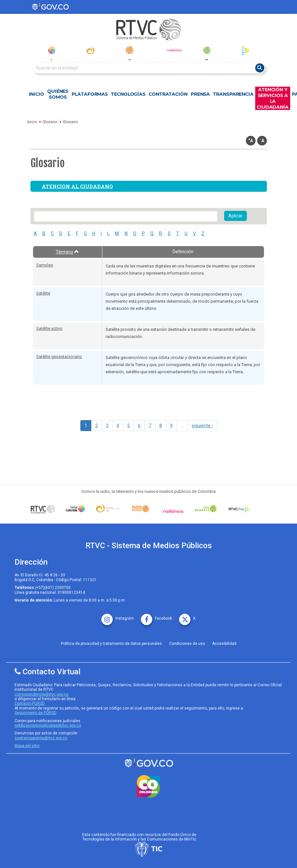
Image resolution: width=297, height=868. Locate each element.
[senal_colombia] (51, 50)
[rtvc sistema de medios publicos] (148, 763)
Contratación (168, 94)
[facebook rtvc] (156, 616)
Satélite (43, 293)
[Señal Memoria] (206, 509)
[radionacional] (129, 50)
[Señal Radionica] (173, 511)
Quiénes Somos (58, 94)
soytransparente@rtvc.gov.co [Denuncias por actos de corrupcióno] (41, 738)
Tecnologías (128, 94)
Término (68, 252)
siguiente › (202, 426)
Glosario (50, 122)
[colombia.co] (148, 787)
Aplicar (235, 216)
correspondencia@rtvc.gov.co (41, 694)
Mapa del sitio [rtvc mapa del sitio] (27, 746)
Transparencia (233, 94)
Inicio (36, 94)
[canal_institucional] (91, 50)
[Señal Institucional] (108, 509)
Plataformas (90, 94)
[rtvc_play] (246, 50)
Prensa (200, 94)
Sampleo (45, 265)
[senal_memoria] (206, 50)
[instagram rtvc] (118, 616)
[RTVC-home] (149, 30)
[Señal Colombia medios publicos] (43, 509)
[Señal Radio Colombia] (141, 509)
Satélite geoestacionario (59, 357)
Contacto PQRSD (30, 703)
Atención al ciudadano (77, 186)
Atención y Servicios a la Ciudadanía (273, 98)
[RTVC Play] (238, 509)
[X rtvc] (187, 616)
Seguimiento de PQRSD (35, 713)
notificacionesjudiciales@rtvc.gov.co (48, 725)
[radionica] (174, 50)
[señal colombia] (76, 509)
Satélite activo (49, 328)
